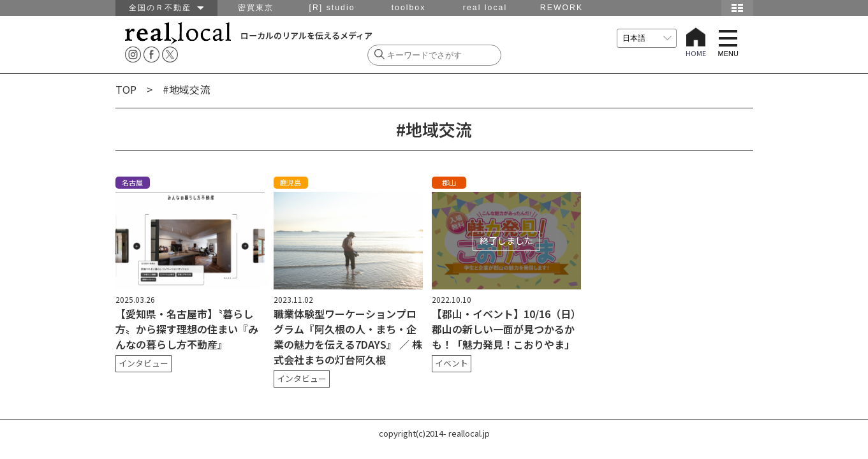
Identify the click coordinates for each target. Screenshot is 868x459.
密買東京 (256, 8)
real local (485, 8)
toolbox (409, 8)
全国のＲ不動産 (166, 8)
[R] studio (332, 8)
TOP (126, 89)
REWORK (562, 8)
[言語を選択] (647, 38)
